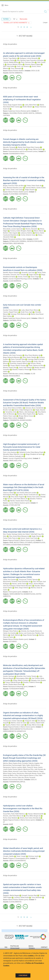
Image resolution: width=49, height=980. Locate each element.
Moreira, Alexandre (31, 229)
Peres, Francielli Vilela (18, 359)
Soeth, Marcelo (15, 635)
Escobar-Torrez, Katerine (11, 310)
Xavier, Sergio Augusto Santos (13, 105)
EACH (33, 71)
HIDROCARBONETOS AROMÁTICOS (14, 731)
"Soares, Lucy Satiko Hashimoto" (16, 23)
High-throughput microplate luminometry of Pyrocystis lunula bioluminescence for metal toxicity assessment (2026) (22, 447)
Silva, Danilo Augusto (18, 497)
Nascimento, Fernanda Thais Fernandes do (17, 582)
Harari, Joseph (21, 856)
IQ (31, 592)
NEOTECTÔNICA (19, 543)
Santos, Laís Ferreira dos (26, 633)
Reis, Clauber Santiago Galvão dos (14, 534)
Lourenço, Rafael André (37, 723)
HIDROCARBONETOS (16, 594)
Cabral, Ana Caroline (10, 580)
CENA (40, 318)
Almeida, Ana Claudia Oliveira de (31, 631)
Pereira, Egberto (18, 769)
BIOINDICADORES (26, 420)
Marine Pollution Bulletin (16, 71)
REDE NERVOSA (19, 243)
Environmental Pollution (16, 780)
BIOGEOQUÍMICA (14, 376)
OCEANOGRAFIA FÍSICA (17, 154)
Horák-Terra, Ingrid (27, 312)
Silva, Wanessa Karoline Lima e (13, 188)
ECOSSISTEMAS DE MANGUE (21, 545)
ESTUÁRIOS (29, 543)
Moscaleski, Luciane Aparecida (13, 229)
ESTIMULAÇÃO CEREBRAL (18, 241)
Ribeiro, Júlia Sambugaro (27, 412)
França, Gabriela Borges (13, 682)
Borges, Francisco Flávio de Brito (14, 186)
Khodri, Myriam (27, 107)
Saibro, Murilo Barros (33, 765)
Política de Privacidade (15, 947)
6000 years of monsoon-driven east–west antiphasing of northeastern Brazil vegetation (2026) (22, 99)
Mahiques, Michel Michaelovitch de (14, 149)
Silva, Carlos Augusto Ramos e (25, 775)
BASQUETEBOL (8, 243)
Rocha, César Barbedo (10, 818)
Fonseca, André (15, 231)
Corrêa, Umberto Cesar (28, 235)
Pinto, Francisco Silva (28, 62)
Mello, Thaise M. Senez (30, 767)
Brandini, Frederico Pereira (21, 370)
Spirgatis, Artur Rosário (38, 680)
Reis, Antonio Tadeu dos (16, 778)
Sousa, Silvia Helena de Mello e (13, 408)
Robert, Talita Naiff (32, 534)
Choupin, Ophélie (8, 856)
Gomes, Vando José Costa (14, 190)
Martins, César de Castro (19, 723)
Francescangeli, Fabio (19, 765)
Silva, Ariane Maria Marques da (19, 536)
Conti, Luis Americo (23, 66)
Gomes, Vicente (23, 277)
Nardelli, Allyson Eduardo (11, 273)
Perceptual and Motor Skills (17, 239)
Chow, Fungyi (35, 277)
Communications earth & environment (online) (23, 151)
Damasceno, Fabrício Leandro (13, 767)
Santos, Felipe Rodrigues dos (24, 410)
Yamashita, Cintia (11, 412)
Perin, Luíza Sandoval (10, 452)
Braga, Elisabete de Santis (34, 454)
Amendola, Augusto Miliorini (19, 363)
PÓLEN (20, 113)
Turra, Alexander (16, 68)
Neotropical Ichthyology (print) (18, 687)
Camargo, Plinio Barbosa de (19, 314)
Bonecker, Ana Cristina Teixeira (27, 676)
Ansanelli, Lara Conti (28, 273)
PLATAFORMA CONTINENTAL (19, 194)
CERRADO (38, 113)
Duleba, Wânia (8, 771)
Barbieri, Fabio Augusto (10, 233)
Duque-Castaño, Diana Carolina (21, 361)
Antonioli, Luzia (18, 771)
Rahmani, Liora (18, 454)
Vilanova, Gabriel (8, 493)
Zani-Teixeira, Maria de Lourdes (26, 493)
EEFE (37, 239)
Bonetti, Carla (7, 410)
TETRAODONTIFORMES (17, 689)
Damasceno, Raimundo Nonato (27, 773)
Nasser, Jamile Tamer (19, 584)
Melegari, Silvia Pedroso (11, 631)
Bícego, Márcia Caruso (35, 149)
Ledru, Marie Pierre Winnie (30, 310)
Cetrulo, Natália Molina (11, 62)
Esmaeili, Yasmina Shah (29, 895)
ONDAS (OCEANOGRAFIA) (17, 861)
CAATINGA (7, 115)
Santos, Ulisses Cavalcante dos (28, 495)
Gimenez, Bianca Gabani (33, 64)
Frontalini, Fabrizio (28, 763)
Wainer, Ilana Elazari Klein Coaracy (29, 147)
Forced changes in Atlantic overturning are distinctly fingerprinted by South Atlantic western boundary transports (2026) (23, 142)
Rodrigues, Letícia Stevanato (29, 58)
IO (36, 71)
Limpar (45, 23)
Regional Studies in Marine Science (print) (22, 540)
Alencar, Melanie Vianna (15, 64)
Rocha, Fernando (30, 778)
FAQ (6, 947)
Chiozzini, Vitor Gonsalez (18, 275)
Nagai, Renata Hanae (30, 635)
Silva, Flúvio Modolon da (32, 355)
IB (42, 279)
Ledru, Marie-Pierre (31, 105)
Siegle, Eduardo (30, 190)
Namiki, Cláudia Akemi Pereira (20, 501)
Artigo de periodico (10, 44)
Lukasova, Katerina (27, 233)
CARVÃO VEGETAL (28, 113)
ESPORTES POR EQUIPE (35, 241)
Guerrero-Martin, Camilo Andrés (36, 188)
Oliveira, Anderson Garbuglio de (13, 456)
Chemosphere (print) (15, 592)
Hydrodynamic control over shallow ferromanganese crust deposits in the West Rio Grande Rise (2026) (23, 809)
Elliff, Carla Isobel (9, 66)
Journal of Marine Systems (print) (19, 503)
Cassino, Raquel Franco (11, 312)
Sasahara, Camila (9, 60)
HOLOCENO (13, 113)
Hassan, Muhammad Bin (36, 814)
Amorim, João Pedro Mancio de (17, 499)
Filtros (6, 19)
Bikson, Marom (39, 231)
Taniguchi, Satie (30, 721)
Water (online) (13, 418)
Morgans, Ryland (26, 231)
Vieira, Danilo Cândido (29, 357)
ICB (34, 374)
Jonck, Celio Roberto (25, 368)
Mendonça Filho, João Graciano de (34, 769)
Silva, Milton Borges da (33, 816)
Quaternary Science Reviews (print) (19, 111)
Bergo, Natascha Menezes (11, 357)
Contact (44, 947)
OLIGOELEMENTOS (15, 902)
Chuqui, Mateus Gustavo (18, 365)
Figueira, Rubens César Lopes (15, 725)
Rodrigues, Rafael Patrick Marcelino (21, 586)
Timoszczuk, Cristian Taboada (28, 580)
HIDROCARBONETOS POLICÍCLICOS (21, 729)
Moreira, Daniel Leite (10, 368)
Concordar (23, 975)
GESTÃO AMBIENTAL (16, 73)
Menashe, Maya (8, 454)
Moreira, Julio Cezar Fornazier (13, 355)
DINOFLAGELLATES (15, 461)
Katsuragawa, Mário (9, 495)
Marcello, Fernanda (9, 147)
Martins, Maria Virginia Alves (26, 414)
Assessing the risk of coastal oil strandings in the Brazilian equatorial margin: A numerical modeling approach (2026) (24, 180)
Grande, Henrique (9, 676)
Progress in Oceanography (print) (19, 858)
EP (4, 822)
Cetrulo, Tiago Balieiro (10, 58)
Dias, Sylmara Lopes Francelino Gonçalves (30, 60)
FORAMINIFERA (14, 420)
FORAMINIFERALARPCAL (17, 782)
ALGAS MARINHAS (15, 281)
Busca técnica (32, 947)
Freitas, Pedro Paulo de (34, 186)
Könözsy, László (33, 856)
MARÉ (11, 543)
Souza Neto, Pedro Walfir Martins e (14, 814)
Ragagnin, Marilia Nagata (11, 895)
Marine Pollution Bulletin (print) (18, 192)
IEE (39, 71)
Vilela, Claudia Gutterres (31, 771)
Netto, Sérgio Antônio (21, 588)
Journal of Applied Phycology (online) (20, 279)
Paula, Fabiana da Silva (36, 365)
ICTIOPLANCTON (15, 505)
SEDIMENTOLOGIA (39, 543)
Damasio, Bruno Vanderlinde (35, 408)
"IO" (15, 19)
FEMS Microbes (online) (16, 374)
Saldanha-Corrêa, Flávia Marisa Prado (31, 452)
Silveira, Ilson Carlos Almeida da (30, 818)
